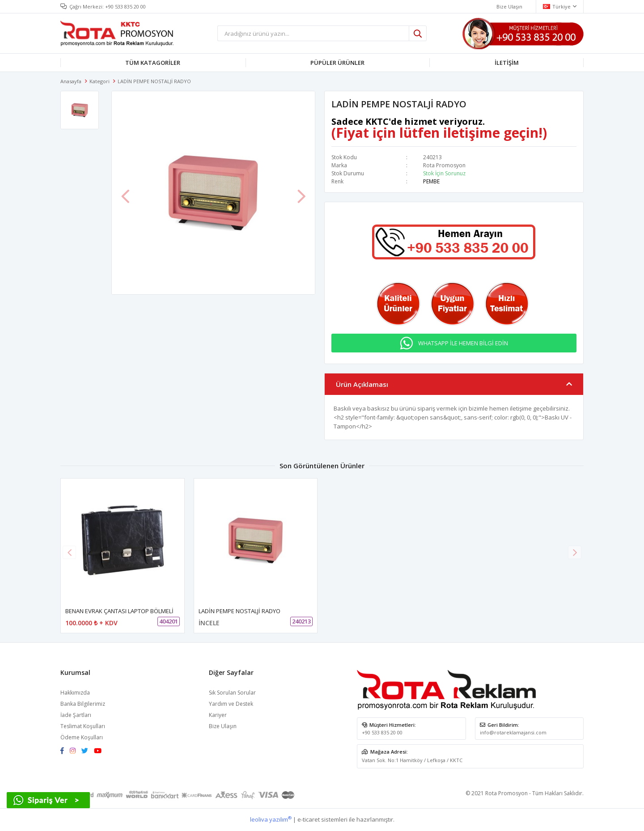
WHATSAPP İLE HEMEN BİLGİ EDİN (463, 343)
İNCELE (209, 623)
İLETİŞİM (507, 63)
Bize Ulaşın (223, 726)
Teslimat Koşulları (83, 726)
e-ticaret (309, 819)
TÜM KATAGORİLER (153, 63)
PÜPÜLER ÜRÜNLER (337, 63)
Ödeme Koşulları (82, 737)
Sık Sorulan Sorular (232, 693)
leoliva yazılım (271, 819)
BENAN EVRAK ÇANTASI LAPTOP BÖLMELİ (119, 611)
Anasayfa (71, 81)
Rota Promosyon (444, 165)
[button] (575, 552)
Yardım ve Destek (231, 704)
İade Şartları (76, 715)
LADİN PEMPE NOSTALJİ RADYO (239, 611)
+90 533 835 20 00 (125, 6)
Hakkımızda (75, 693)
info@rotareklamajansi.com (513, 732)
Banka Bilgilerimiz (83, 704)
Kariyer (218, 715)
